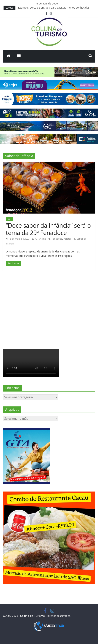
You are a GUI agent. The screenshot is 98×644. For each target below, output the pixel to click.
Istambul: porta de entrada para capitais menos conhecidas (54, 8)
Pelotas (68, 239)
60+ (10, 219)
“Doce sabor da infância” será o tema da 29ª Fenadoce (48, 229)
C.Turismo (41, 239)
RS (74, 239)
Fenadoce (57, 239)
